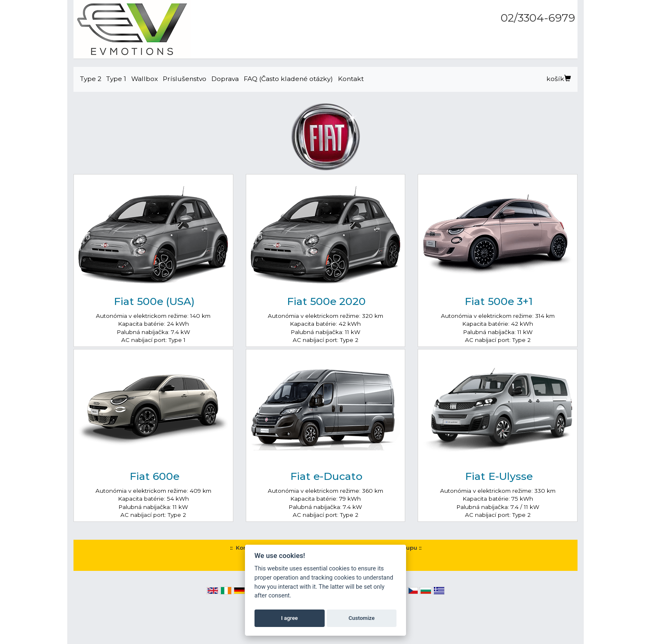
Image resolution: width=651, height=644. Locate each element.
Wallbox (144, 79)
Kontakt (351, 79)
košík (559, 79)
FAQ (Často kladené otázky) (288, 79)
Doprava (225, 79)
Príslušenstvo (185, 79)
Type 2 (91, 79)
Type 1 (116, 79)
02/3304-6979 (538, 18)
